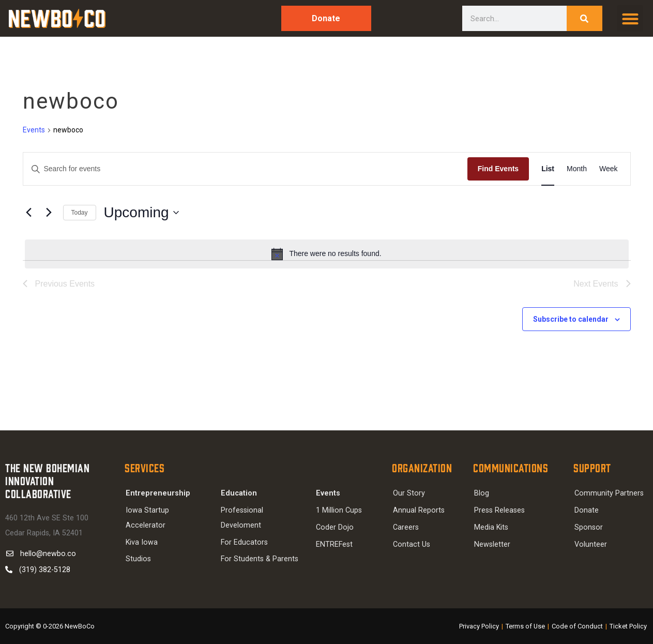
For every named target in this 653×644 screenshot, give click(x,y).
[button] (630, 18)
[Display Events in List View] (548, 169)
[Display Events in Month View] (577, 169)
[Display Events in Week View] (609, 169)
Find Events (498, 169)
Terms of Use (526, 626)
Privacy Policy (480, 626)
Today (80, 213)
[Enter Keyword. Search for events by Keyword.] (245, 169)
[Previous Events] (29, 213)
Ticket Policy (628, 626)
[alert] (327, 254)
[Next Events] (49, 213)
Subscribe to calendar (571, 319)
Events (34, 130)
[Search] (584, 18)
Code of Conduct (578, 626)
